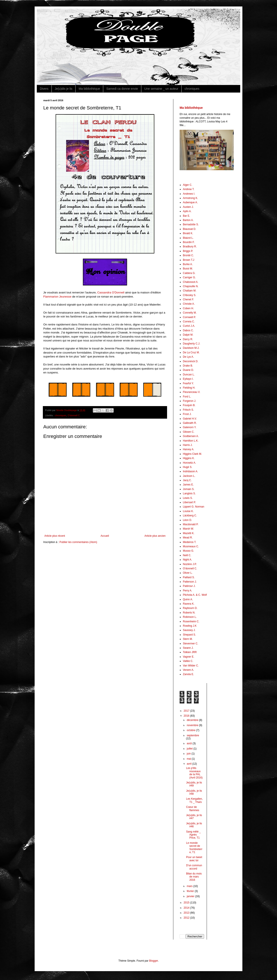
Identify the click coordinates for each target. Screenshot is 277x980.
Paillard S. (189, 577)
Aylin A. (187, 211)
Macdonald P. (191, 524)
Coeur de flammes (193, 809)
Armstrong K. (190, 198)
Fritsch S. (188, 410)
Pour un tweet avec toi (194, 859)
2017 (187, 711)
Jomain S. (189, 489)
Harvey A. (188, 449)
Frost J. (187, 414)
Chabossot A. (191, 282)
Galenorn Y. (190, 427)
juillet (190, 749)
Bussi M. (188, 269)
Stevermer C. (191, 644)
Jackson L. (189, 476)
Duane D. (188, 370)
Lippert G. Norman (194, 507)
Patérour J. (189, 586)
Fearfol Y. (188, 383)
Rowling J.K (190, 626)
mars (190, 886)
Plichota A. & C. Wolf (195, 595)
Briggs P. (188, 251)
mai (189, 759)
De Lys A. (188, 357)
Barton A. (188, 220)
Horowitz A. (189, 463)
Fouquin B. (189, 405)
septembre (193, 735)
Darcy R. (188, 339)
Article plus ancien (155, 536)
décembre (193, 720)
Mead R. (188, 538)
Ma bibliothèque (89, 89)
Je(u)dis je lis (64, 89)
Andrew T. (189, 189)
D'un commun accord (194, 867)
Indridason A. (190, 471)
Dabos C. (188, 330)
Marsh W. (188, 529)
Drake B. (188, 366)
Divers (44, 89)
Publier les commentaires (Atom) (78, 542)
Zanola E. (188, 674)
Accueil (105, 536)
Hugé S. (188, 467)
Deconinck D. (191, 361)
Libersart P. (189, 502)
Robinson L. (190, 617)
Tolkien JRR (190, 652)
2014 (187, 908)
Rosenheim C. (191, 621)
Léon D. (187, 520)
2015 (187, 903)
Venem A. (188, 670)
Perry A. (188, 591)
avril (189, 764)
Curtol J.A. (189, 326)
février (191, 891)
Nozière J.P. (190, 564)
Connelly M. (190, 313)
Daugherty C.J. (192, 344)
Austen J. (188, 207)
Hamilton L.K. (191, 441)
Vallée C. (188, 661)
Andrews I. (189, 194)
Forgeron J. (189, 401)
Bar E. (186, 216)
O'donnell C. (74, 415)
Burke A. (188, 264)
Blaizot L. (188, 238)
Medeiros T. (190, 542)
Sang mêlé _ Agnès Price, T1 (193, 835)
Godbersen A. (191, 436)
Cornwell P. (189, 317)
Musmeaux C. (191, 546)
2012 (187, 918)
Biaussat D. (189, 229)
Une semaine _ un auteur (161, 89)
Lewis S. (188, 498)
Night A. (187, 560)
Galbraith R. (190, 423)
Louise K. (188, 511)
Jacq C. (187, 480)
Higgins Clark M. (192, 454)
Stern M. (188, 639)
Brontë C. (188, 255)
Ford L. (187, 397)
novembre (193, 725)
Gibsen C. (189, 432)
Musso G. (188, 551)
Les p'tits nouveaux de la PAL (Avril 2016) (194, 773)
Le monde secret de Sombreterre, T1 (194, 848)
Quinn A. (188, 599)
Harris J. (188, 445)
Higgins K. (189, 458)
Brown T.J (188, 260)
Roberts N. (189, 613)
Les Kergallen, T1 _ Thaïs (194, 800)
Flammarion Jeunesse (57, 297)
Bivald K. (188, 233)
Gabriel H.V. (190, 419)
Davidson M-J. (191, 348)
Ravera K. (189, 604)
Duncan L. (189, 375)
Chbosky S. (189, 295)
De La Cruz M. (191, 352)
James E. (188, 485)
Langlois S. (189, 493)
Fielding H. (189, 388)
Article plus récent (55, 536)
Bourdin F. (189, 242)
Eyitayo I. (188, 379)
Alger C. (188, 185)
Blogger (154, 961)
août (190, 743)
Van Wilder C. (191, 666)
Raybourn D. (190, 608)
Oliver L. (188, 573)
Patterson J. (190, 582)
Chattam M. (190, 291)
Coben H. (188, 308)
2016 (187, 716)
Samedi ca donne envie (122, 89)
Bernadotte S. (191, 224)
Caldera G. (189, 273)
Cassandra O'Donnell (111, 292)
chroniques (192, 89)
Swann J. (188, 648)
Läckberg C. (190, 516)
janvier (191, 896)
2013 (187, 913)
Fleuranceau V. (192, 392)
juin (189, 754)
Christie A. (189, 304)
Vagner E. (188, 657)
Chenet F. (188, 299)
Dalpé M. (188, 335)
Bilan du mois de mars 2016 (194, 877)
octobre (191, 730)
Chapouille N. (191, 286)
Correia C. (189, 322)
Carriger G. (189, 277)
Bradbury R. (190, 247)
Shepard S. (189, 635)
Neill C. (187, 555)
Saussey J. (189, 630)
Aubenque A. (190, 202)
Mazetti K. (189, 533)
